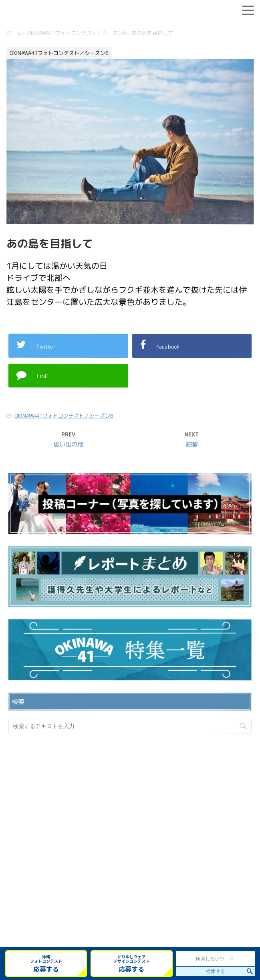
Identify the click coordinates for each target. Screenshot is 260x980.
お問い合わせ (130, 839)
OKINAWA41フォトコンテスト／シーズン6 (64, 416)
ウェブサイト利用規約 (130, 864)
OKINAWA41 (108, 915)
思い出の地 (68, 444)
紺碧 (192, 444)
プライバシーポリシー (130, 852)
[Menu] (248, 9)
